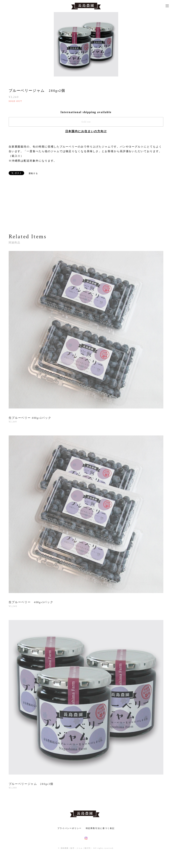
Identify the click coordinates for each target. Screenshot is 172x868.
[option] (86, 44)
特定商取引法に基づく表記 (100, 828)
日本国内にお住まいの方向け (86, 131)
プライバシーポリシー (69, 828)
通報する (33, 173)
